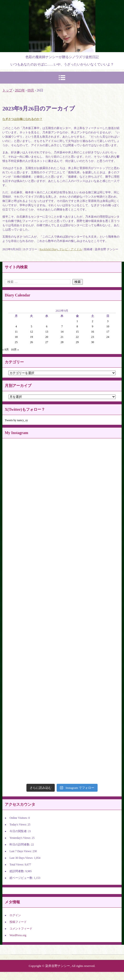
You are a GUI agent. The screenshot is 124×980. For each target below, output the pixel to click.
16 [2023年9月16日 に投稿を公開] (93, 332)
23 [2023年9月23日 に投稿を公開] (93, 337)
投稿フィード (18, 922)
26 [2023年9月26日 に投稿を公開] (31, 342)
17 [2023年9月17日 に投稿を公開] (108, 332)
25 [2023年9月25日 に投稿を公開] (16, 342)
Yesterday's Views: (21, 838)
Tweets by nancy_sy (16, 420)
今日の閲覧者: (19, 831)
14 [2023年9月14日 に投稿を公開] (62, 332)
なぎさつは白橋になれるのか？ (22, 119)
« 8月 (6, 350)
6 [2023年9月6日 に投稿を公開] (47, 326)
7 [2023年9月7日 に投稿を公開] (62, 326)
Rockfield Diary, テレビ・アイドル (61, 249)
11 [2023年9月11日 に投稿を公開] (16, 332)
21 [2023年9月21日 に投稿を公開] (62, 337)
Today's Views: (19, 825)
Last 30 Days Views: (22, 858)
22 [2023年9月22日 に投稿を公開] (77, 337)
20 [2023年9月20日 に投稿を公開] (47, 337)
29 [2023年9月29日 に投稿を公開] (77, 342)
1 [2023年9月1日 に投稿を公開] (77, 321)
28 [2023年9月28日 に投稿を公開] (62, 342)
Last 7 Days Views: (21, 851)
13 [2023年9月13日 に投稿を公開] (47, 332)
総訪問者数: (17, 871)
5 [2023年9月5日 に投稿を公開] (31, 326)
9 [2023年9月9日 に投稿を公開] (93, 326)
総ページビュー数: (22, 878)
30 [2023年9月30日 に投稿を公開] (93, 342)
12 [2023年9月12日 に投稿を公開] (31, 332)
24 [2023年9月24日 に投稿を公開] (108, 337)
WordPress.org (18, 935)
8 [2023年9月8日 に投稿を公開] (77, 326)
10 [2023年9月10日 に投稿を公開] (108, 326)
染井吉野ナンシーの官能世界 (62, 6)
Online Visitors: (19, 818)
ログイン (15, 915)
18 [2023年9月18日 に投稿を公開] (16, 337)
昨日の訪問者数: (20, 845)
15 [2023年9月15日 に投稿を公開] (77, 332)
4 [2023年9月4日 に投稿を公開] (16, 326)
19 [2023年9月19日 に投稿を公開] (31, 337)
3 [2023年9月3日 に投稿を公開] (108, 321)
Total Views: (17, 865)
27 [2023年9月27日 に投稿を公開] (47, 342)
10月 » (15, 350)
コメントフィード (21, 929)
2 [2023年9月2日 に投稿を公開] (93, 321)
